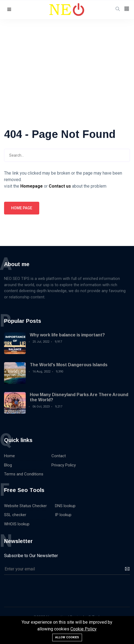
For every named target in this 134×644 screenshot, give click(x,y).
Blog (8, 465)
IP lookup (63, 515)
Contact (59, 456)
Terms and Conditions (24, 474)
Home (9, 456)
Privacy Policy (64, 465)
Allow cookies (67, 637)
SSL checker (15, 515)
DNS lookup (65, 506)
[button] (9, 10)
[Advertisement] (67, 60)
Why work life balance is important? (67, 335)
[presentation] (45, 588)
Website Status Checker (25, 506)
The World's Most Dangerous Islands (69, 365)
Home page (22, 208)
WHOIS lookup (17, 524)
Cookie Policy (84, 629)
